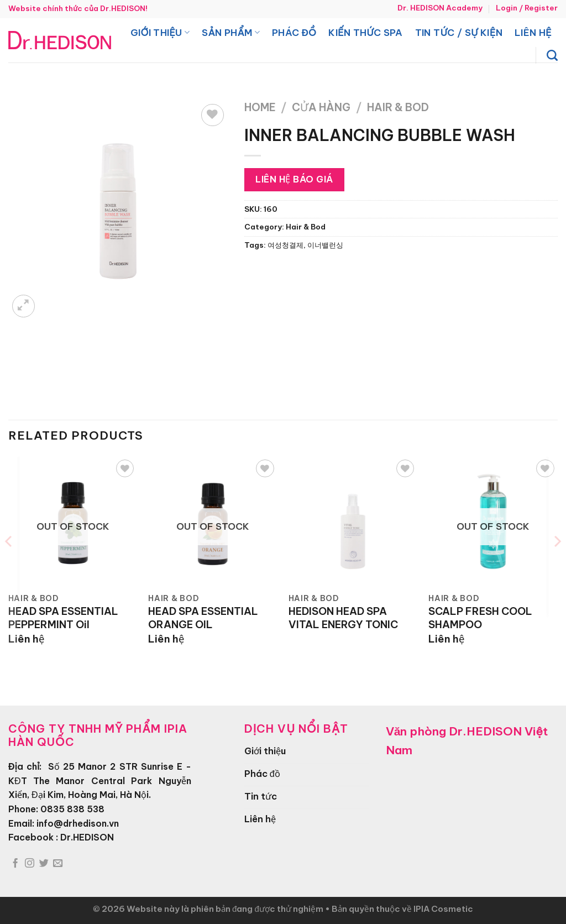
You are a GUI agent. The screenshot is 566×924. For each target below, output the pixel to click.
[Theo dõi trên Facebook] (15, 864)
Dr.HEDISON (87, 837)
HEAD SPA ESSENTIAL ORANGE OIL (203, 618)
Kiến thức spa (365, 32)
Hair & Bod (398, 107)
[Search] (552, 55)
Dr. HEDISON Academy (440, 8)
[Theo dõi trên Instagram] (30, 864)
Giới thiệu (160, 32)
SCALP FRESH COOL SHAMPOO (480, 618)
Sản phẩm (231, 32)
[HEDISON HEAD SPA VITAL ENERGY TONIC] (353, 521)
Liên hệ (533, 32)
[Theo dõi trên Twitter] (44, 864)
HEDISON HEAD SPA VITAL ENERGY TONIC (343, 618)
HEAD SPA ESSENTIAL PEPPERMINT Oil (63, 618)
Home (260, 107)
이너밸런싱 (325, 245)
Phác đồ (294, 32)
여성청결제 (285, 245)
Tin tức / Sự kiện (459, 32)
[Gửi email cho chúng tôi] (58, 864)
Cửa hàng (321, 107)
